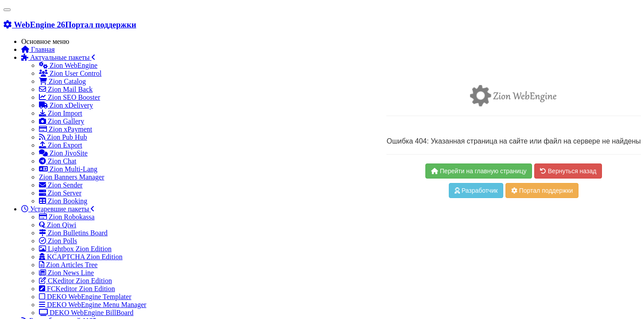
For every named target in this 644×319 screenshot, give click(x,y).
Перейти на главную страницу (479, 171)
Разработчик (476, 191)
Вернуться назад (568, 171)
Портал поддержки (542, 191)
